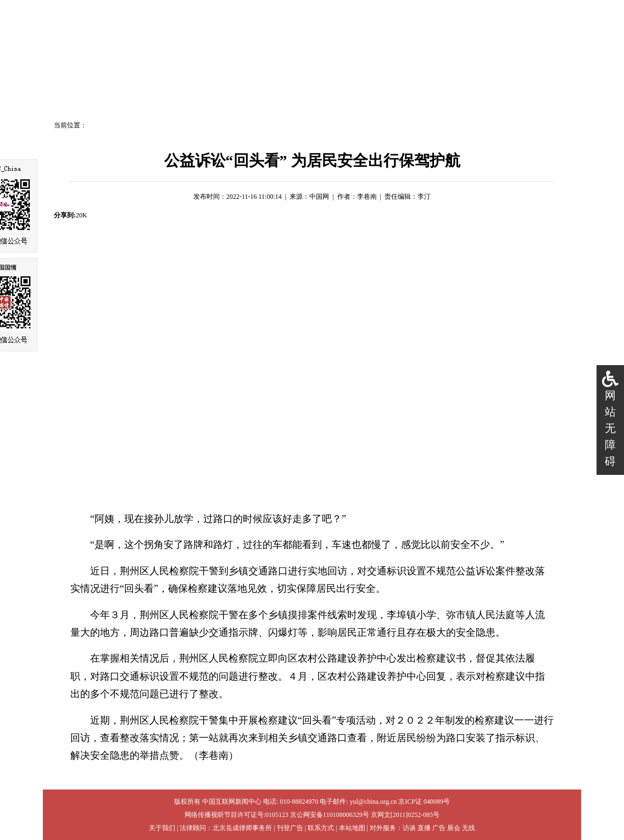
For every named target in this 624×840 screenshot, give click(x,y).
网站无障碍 (610, 428)
